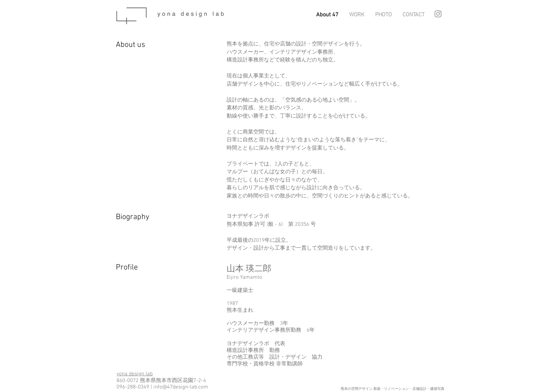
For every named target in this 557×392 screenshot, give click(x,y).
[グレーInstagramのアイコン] (438, 14)
